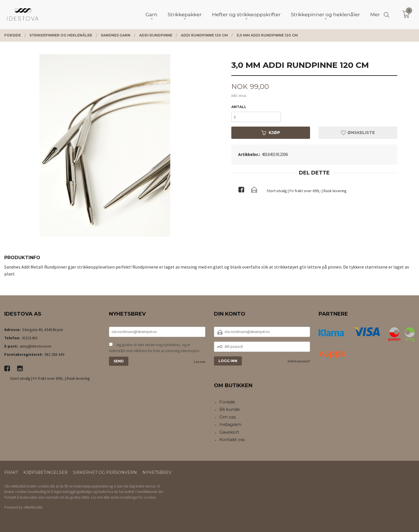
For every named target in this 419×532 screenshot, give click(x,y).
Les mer (200, 362)
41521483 (30, 338)
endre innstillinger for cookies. (134, 497)
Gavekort (229, 432)
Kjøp (271, 133)
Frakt (11, 472)
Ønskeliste (358, 133)
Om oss (227, 417)
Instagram (230, 424)
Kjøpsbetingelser (45, 472)
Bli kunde (230, 409)
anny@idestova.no (36, 346)
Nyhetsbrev (157, 472)
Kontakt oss (232, 439)
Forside (227, 402)
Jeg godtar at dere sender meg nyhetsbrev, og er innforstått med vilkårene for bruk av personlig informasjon (154, 348)
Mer (375, 15)
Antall (239, 107)
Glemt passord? (299, 361)
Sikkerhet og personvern (105, 472)
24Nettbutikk (33, 507)
